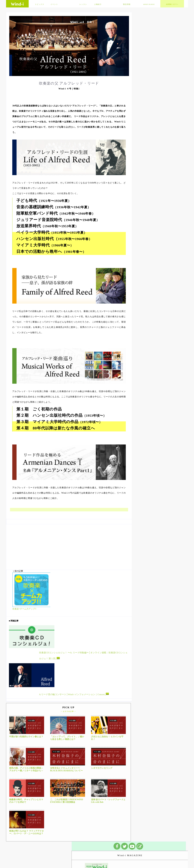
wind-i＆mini (149, 4)
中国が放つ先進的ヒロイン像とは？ (26, 737)
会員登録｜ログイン (172, 4)
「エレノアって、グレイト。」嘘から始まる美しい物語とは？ (67, 738)
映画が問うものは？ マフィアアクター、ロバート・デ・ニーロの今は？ (27, 832)
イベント (54, 4)
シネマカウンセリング (102, 768)
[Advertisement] (69, 546)
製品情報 (127, 4)
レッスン (83, 4)
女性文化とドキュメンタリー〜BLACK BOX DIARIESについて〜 (66, 769)
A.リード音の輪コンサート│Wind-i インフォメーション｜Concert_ (74, 694)
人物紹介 (98, 4)
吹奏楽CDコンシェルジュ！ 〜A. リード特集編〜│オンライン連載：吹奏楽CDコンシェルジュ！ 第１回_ (83, 656)
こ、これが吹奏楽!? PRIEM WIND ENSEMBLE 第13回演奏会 (67, 801)
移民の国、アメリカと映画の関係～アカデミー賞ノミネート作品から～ (26, 769)
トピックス (40, 4)
